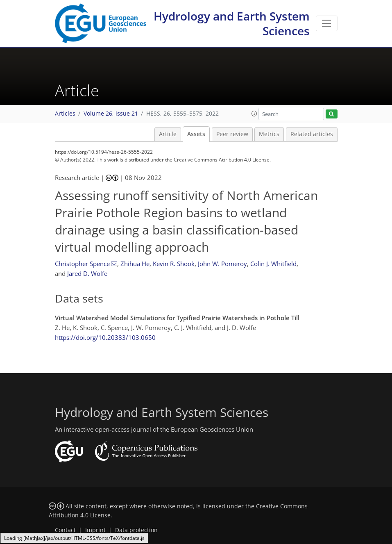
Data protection (136, 530)
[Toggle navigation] (327, 23)
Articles (65, 114)
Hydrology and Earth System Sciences (232, 23)
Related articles (312, 134)
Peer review (232, 134)
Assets (196, 134)
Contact (65, 530)
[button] (254, 114)
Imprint (95, 530)
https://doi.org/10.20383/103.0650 (105, 337)
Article (168, 134)
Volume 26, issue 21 (111, 114)
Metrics (269, 134)
